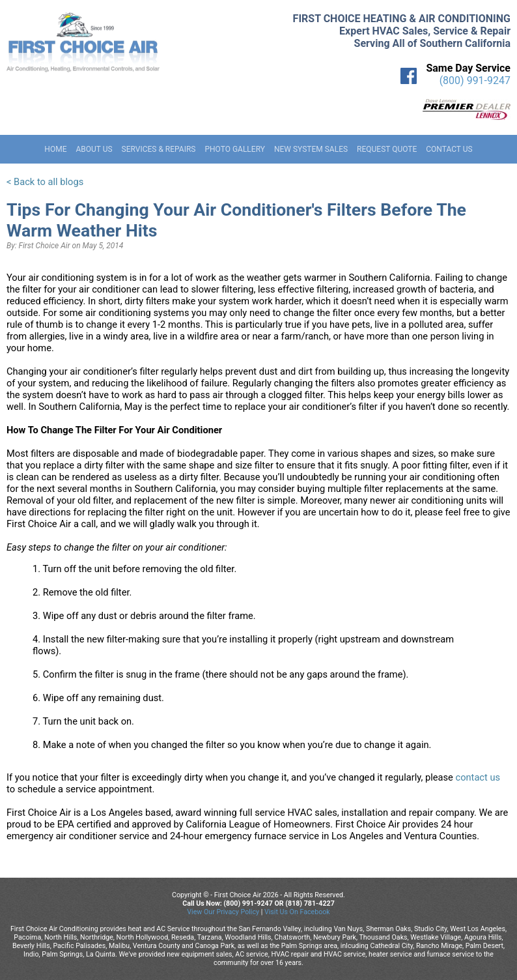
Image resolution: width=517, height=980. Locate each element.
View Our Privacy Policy (223, 912)
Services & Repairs (159, 149)
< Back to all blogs (45, 182)
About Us (94, 149)
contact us (478, 777)
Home (55, 149)
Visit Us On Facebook (297, 912)
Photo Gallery (235, 149)
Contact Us (449, 149)
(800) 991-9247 (475, 80)
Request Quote (387, 149)
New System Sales (311, 149)
